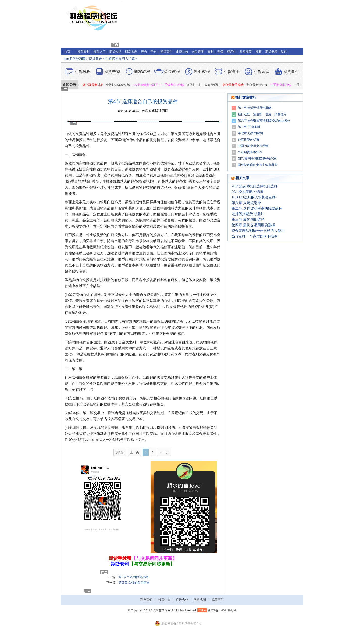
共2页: (120, 452)
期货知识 (115, 52)
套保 (220, 52)
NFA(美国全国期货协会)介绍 (257, 159)
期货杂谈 (261, 71)
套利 (211, 52)
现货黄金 (95, 59)
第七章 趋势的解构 (250, 133)
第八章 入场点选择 (246, 203)
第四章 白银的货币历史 (134, 583)
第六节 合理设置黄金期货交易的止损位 (264, 121)
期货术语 (131, 52)
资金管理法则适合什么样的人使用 (258, 231)
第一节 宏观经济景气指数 (255, 108)
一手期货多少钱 (283, 85)
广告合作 (182, 600)
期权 (259, 52)
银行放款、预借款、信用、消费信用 (262, 114)
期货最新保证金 (260, 85)
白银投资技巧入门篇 (120, 59)
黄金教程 (172, 71)
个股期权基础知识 (121, 85)
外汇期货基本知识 (250, 152)
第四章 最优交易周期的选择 (253, 225)
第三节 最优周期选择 (248, 220)
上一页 (134, 452)
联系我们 (146, 600)
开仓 (144, 52)
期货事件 (291, 71)
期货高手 (166, 52)
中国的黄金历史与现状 (253, 146)
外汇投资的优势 (248, 140)
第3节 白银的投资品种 (133, 577)
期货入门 (100, 52)
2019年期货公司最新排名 (89, 85)
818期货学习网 (75, 59)
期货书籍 (271, 52)
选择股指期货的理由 (247, 214)
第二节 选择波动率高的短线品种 (257, 208)
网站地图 (200, 600)
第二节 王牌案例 (249, 127)
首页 (67, 52)
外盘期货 (246, 52)
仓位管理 (198, 52)
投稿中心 (164, 600)
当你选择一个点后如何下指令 (255, 236)
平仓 (153, 52)
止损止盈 (182, 52)
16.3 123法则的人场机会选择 (254, 197)
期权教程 (142, 71)
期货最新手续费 (236, 85)
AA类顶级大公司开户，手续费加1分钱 (161, 85)
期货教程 (82, 71)
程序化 (232, 52)
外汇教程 (202, 71)
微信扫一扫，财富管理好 (206, 85)
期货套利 (84, 52)
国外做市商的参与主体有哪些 (258, 165)
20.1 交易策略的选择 (247, 192)
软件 (284, 52)
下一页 (164, 452)
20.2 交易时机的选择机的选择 (255, 186)
